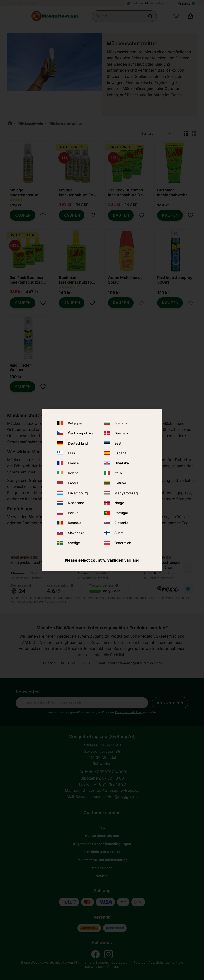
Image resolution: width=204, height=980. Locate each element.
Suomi (119, 533)
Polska (73, 513)
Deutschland (78, 443)
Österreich (123, 543)
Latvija (73, 483)
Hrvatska (122, 463)
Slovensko (76, 533)
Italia (118, 473)
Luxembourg (78, 493)
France (73, 463)
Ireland (73, 473)
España (120, 453)
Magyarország (126, 493)
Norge (119, 503)
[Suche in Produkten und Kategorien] (124, 16)
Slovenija (121, 523)
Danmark (122, 433)
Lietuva (120, 483)
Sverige (74, 543)
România (75, 523)
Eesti (118, 443)
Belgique (75, 423)
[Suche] (150, 16)
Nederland (76, 503)
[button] (10, 16)
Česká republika (81, 433)
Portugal (121, 513)
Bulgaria (121, 423)
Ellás (72, 453)
